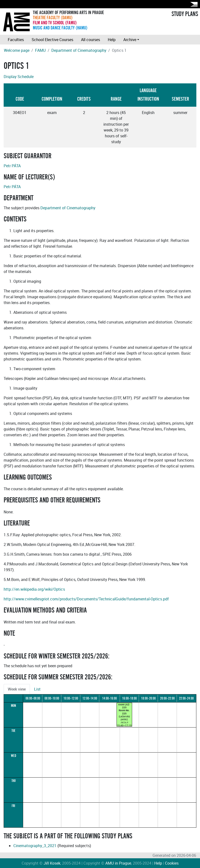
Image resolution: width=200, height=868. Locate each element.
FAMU (40, 50)
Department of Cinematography (79, 50)
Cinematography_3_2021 (35, 846)
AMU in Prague (118, 863)
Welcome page (17, 50)
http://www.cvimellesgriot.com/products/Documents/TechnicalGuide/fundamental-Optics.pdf (86, 599)
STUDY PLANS (185, 14)
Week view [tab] (17, 689)
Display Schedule (19, 77)
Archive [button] (130, 40)
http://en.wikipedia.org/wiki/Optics (34, 589)
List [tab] (37, 689)
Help (112, 40)
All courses (91, 40)
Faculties (16, 40)
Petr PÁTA (12, 166)
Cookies (172, 863)
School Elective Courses (52, 40)
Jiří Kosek (52, 863)
